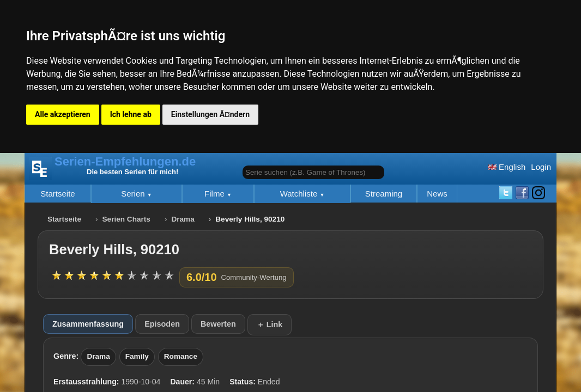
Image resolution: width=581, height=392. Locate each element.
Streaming (384, 194)
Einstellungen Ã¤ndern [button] (210, 114)
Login (541, 167)
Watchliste (300, 194)
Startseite (58, 194)
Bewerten (218, 324)
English (507, 167)
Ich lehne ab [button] (131, 114)
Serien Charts (126, 219)
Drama (183, 219)
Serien (134, 194)
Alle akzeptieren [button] (63, 114)
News (437, 194)
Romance (181, 356)
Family (137, 356)
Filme (216, 194)
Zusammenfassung (88, 324)
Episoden (162, 324)
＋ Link (270, 324)
